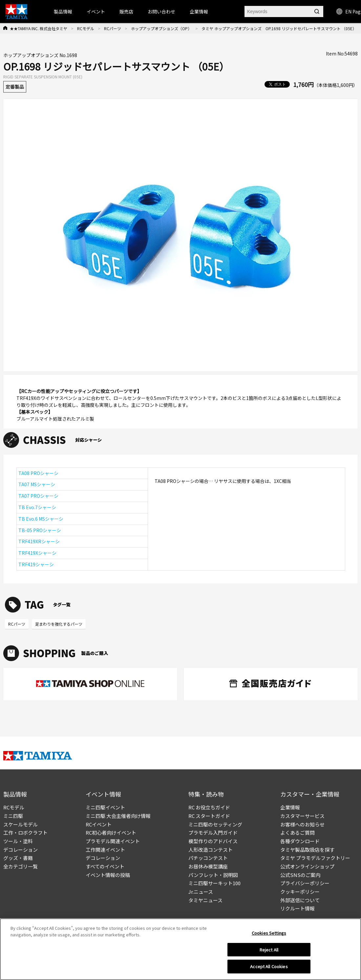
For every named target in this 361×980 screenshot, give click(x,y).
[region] (180, 949)
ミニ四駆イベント (105, 807)
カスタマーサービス (302, 816)
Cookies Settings (269, 933)
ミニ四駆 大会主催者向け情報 (118, 816)
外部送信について (300, 900)
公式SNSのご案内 (300, 875)
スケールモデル (21, 824)
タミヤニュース (205, 900)
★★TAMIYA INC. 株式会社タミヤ (39, 28)
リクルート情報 (297, 908)
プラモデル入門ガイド (213, 833)
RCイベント (99, 824)
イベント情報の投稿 (108, 875)
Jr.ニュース (201, 892)
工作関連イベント (105, 850)
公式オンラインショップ (307, 866)
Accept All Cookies (269, 966)
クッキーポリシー (300, 892)
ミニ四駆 (13, 816)
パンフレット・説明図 (213, 875)
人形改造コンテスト (211, 850)
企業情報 (290, 807)
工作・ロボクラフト (25, 833)
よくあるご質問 (297, 833)
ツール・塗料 (18, 841)
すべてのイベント (105, 866)
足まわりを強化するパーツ (59, 624)
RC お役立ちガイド (209, 807)
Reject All (269, 950)
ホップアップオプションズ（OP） (161, 28)
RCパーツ (113, 28)
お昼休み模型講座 (208, 866)
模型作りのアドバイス (213, 841)
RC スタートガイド (209, 816)
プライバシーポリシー (305, 883)
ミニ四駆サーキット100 (214, 883)
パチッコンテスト (208, 858)
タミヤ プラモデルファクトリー (315, 858)
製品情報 (63, 11)
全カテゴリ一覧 (21, 866)
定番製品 (15, 87)
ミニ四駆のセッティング (215, 824)
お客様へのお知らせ (302, 824)
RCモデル (86, 28)
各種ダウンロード (300, 841)
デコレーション (21, 850)
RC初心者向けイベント (111, 833)
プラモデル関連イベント (113, 841)
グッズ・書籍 (18, 858)
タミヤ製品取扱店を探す (307, 850)
